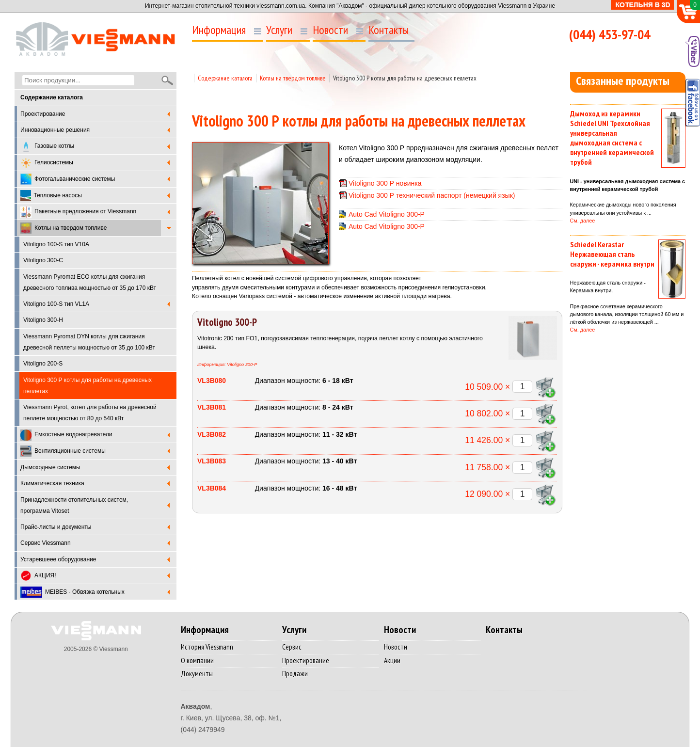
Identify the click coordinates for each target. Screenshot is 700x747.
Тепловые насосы (51, 196)
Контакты (389, 30)
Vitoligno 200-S (43, 364)
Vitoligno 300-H (43, 320)
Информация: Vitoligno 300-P (227, 365)
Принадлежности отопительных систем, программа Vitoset (74, 505)
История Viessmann (207, 647)
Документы (197, 674)
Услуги (279, 30)
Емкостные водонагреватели (66, 435)
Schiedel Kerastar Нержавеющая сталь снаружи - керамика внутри (612, 254)
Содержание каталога (225, 78)
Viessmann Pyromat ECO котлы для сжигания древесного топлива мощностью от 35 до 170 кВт (90, 282)
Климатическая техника (52, 483)
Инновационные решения (55, 130)
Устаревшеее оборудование (58, 559)
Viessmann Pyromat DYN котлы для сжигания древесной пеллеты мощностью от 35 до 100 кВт (89, 342)
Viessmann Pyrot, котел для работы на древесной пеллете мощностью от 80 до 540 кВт (90, 413)
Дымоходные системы (50, 467)
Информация (219, 30)
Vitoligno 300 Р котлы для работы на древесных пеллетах (405, 78)
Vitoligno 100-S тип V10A (56, 244)
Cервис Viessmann (46, 543)
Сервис (292, 647)
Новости (330, 30)
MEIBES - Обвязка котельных (72, 592)
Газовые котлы (47, 147)
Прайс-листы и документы (56, 527)
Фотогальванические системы (68, 179)
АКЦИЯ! (38, 576)
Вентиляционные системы (63, 451)
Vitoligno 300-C (43, 260)
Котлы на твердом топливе (64, 228)
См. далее (583, 221)
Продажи (295, 674)
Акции (392, 660)
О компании (197, 660)
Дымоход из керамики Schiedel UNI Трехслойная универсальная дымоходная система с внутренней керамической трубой (612, 138)
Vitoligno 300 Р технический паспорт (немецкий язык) (432, 195)
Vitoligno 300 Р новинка (385, 183)
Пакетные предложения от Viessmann (78, 212)
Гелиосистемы (47, 163)
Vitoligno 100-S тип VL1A (56, 304)
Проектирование (43, 114)
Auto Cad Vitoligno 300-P (387, 214)
